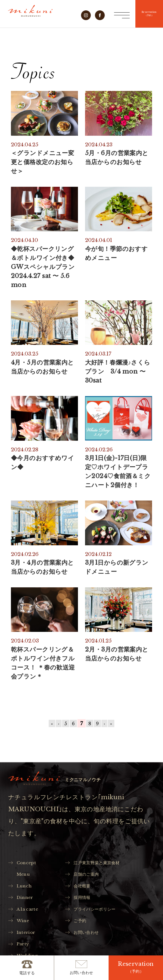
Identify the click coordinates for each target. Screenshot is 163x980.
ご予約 (81, 925)
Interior (27, 937)
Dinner (26, 900)
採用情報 (84, 900)
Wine (24, 925)
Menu (25, 876)
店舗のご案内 (89, 876)
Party (24, 949)
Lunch (25, 888)
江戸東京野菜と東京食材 (101, 863)
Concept (28, 863)
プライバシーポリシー (98, 912)
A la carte (29, 912)
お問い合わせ (89, 937)
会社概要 (84, 888)
